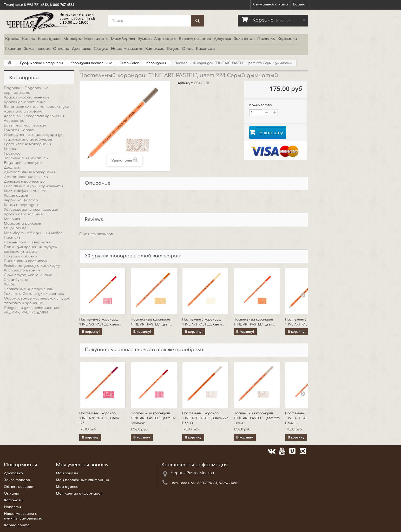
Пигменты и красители (26, 261)
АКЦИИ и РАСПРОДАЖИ (26, 312)
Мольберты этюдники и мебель (34, 233)
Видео (173, 49)
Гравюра (12, 154)
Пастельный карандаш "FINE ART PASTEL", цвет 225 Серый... (205, 418)
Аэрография (15, 121)
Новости (12, 507)
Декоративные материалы (29, 172)
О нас (188, 49)
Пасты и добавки (20, 256)
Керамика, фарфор (21, 200)
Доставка (81, 49)
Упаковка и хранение (23, 303)
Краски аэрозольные (23, 214)
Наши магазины (127, 49)
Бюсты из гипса (195, 39)
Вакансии (205, 49)
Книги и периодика (22, 205)
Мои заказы (67, 473)
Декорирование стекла (26, 177)
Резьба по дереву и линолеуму (32, 266)
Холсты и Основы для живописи (34, 294)
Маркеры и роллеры (22, 224)
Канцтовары (16, 196)
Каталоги (155, 49)
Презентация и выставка (28, 242)
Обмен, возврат (19, 487)
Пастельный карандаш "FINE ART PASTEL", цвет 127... (99, 418)
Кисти (29, 39)
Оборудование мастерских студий (37, 298)
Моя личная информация (79, 494)
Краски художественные (27, 97)
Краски (12, 39)
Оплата (61, 49)
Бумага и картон (20, 130)
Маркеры (73, 39)
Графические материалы (27, 144)
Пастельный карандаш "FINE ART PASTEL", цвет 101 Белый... (308, 418)
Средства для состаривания (32, 308)
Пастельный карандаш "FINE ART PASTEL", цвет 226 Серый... (257, 418)
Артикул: (186, 83)
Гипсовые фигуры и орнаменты (33, 186)
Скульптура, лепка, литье (28, 275)
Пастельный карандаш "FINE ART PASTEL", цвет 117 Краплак (153, 418)
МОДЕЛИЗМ (15, 228)
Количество (261, 105)
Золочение (244, 39)
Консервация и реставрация (31, 210)
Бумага (144, 39)
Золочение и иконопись (26, 158)
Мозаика (12, 219)
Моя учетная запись (82, 465)
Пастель (266, 39)
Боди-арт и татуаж (23, 163)
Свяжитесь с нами (271, 4)
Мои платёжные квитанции (83, 480)
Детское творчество (24, 182)
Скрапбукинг (16, 280)
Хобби (10, 284)
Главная (13, 49)
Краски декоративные (25, 102)
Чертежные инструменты (29, 289)
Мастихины (96, 39)
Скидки (101, 49)
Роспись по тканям (22, 270)
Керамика (287, 39)
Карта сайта (17, 525)
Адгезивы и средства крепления (34, 116)
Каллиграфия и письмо (25, 191)
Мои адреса (67, 487)
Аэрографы (165, 39)
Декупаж (222, 39)
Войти (299, 4)
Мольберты (123, 39)
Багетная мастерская (25, 125)
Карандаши (49, 39)
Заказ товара (37, 49)
